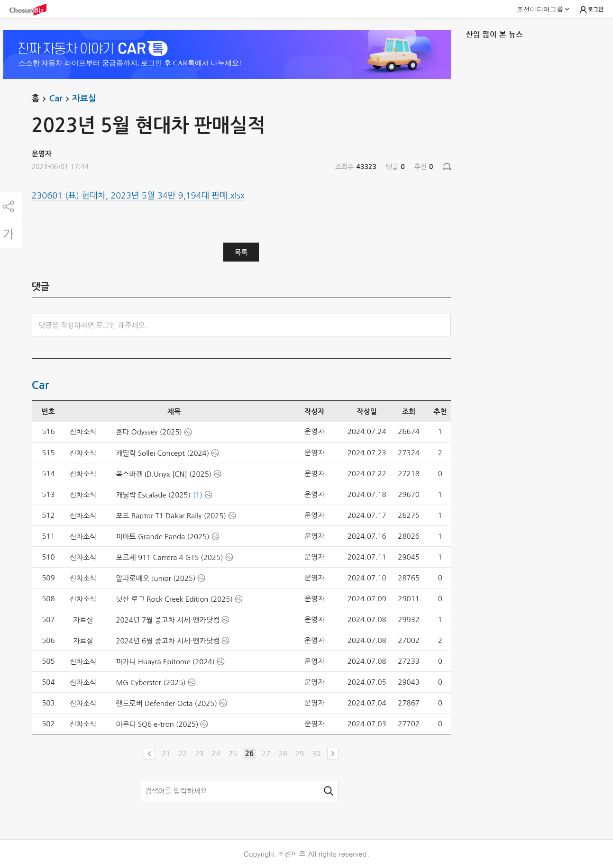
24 (216, 754)
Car (60, 99)
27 (266, 754)
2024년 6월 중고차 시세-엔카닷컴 (168, 641)
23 (199, 754)
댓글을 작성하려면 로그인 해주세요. (93, 325)
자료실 (84, 99)
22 (183, 754)
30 (316, 754)
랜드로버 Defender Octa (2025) (166, 703)
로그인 (591, 10)
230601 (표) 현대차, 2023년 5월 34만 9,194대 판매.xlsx (138, 196)
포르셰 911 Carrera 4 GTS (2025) (169, 557)
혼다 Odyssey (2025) (149, 432)
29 (300, 754)
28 (283, 754)
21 (166, 754)
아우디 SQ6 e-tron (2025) (157, 724)
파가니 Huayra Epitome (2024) (165, 662)
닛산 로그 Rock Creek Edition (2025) (174, 599)
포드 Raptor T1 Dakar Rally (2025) (171, 516)
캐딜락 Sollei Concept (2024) (162, 453)
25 (233, 754)
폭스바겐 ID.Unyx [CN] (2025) (164, 474)
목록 (241, 252)
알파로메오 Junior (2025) (156, 578)
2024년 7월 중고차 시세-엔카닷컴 (168, 620)
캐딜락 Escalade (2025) (153, 495)
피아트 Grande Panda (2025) (162, 537)
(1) (198, 495)
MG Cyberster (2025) (151, 683)
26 (249, 754)
